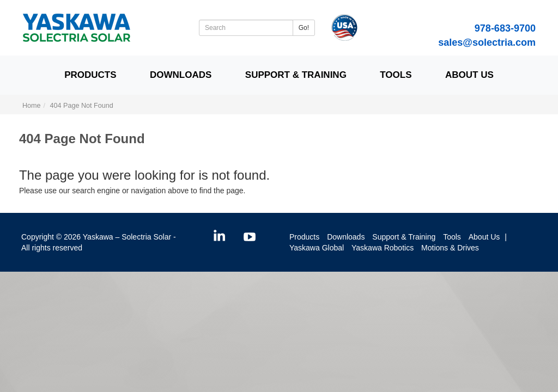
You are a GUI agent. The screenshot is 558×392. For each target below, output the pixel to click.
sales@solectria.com (487, 42)
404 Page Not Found (82, 106)
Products (90, 75)
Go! (304, 28)
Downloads (181, 75)
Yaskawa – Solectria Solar (127, 237)
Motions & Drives (450, 248)
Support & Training (296, 75)
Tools (396, 75)
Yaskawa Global (317, 248)
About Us (469, 75)
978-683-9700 (505, 28)
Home (32, 106)
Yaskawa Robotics (383, 248)
